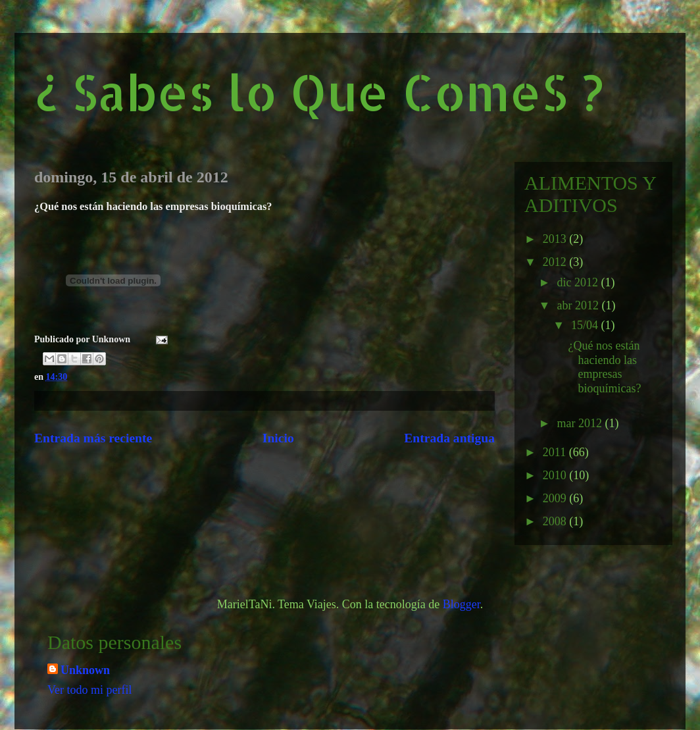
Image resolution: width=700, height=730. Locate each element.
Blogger (462, 604)
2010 (556, 475)
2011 (556, 452)
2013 (556, 239)
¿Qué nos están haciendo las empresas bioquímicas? (605, 367)
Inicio (278, 438)
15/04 (586, 325)
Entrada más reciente (93, 438)
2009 (556, 498)
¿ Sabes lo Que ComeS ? (319, 92)
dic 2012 (579, 282)
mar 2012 (581, 423)
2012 (556, 262)
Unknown (85, 670)
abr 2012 (579, 305)
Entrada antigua (449, 438)
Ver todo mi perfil (89, 690)
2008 (556, 521)
